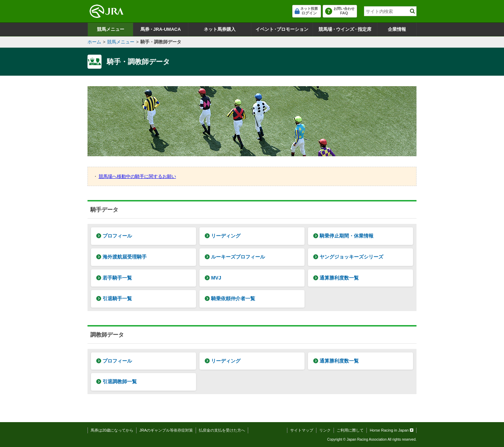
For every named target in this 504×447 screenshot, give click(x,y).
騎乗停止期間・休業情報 (343, 236)
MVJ (213, 278)
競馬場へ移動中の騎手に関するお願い (137, 176)
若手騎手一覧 (114, 278)
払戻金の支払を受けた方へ (222, 430)
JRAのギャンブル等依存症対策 (166, 430)
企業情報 (397, 29)
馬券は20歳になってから (112, 430)
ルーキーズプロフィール (235, 257)
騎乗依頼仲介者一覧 (230, 298)
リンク (325, 430)
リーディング (223, 236)
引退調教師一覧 (117, 381)
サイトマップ (302, 430)
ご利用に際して (350, 430)
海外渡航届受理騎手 (121, 257)
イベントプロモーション (282, 29)
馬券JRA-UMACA (160, 29)
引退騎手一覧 (114, 298)
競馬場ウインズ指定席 (345, 29)
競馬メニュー (111, 29)
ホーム (94, 42)
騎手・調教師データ (161, 42)
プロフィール (114, 236)
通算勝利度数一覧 (336, 278)
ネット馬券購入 (220, 29)
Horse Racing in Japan (391, 430)
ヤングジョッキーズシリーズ (348, 257)
